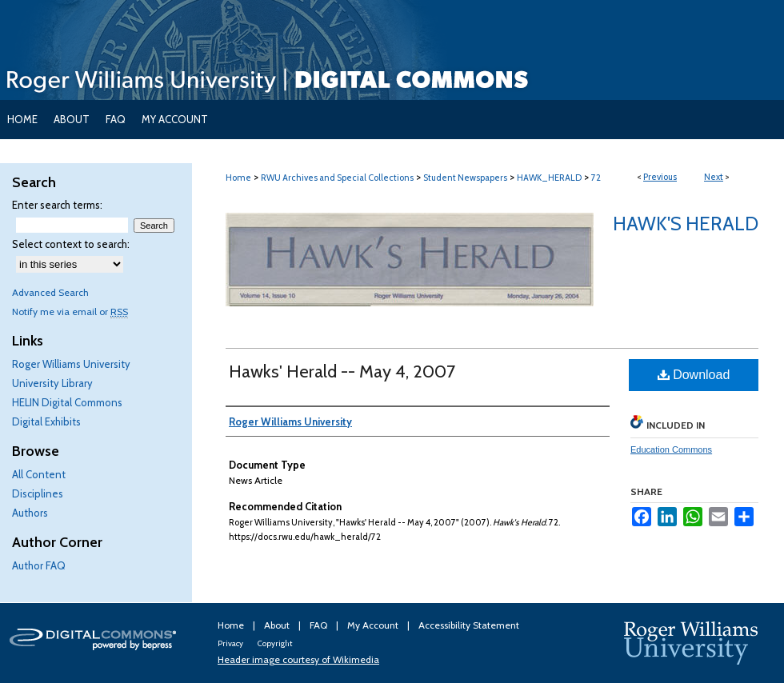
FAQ (320, 625)
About (278, 625)
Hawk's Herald (686, 224)
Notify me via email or (70, 312)
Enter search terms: (57, 205)
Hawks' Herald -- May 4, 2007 (342, 371)
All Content (39, 474)
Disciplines (38, 493)
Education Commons (671, 449)
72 (596, 178)
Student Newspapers (465, 178)
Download (694, 375)
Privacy (231, 643)
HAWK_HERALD (549, 178)
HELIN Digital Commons (67, 402)
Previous (660, 177)
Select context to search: (71, 244)
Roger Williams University (71, 364)
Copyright (275, 643)
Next (714, 177)
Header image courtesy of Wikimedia (298, 659)
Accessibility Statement (469, 625)
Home (238, 178)
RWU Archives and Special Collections (337, 178)
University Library (52, 383)
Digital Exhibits (46, 421)
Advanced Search (50, 292)
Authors (30, 513)
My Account (374, 625)
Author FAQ (39, 565)
